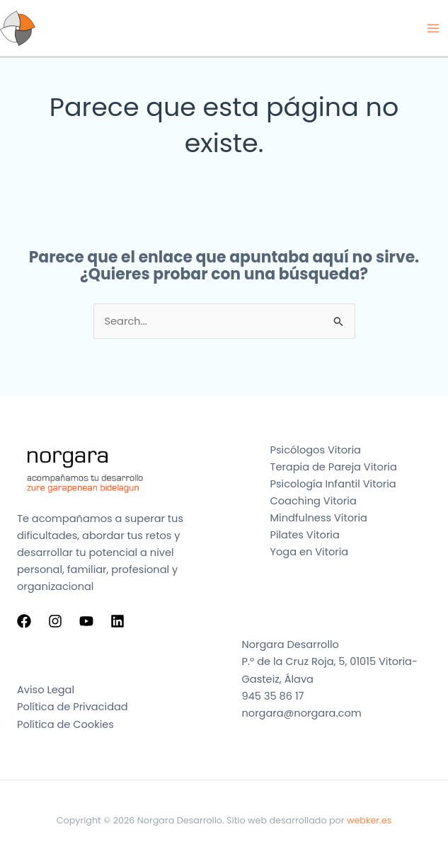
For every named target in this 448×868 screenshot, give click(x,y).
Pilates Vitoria (305, 535)
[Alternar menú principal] (433, 28)
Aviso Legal (46, 690)
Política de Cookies (65, 724)
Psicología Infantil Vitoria (333, 484)
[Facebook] (24, 621)
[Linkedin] (117, 621)
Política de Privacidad (73, 707)
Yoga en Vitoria (310, 552)
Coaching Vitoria (314, 501)
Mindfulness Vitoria (319, 518)
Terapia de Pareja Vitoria (334, 467)
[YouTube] (86, 621)
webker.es (369, 820)
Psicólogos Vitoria (316, 450)
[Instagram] (55, 621)
